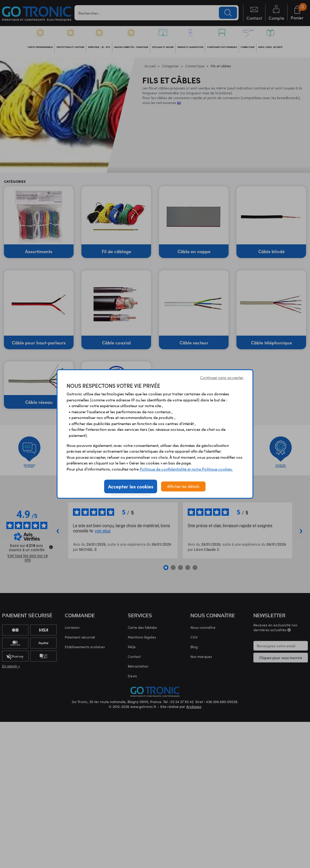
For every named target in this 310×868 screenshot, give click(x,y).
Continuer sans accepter (222, 377)
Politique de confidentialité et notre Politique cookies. (186, 469)
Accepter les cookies (131, 486)
